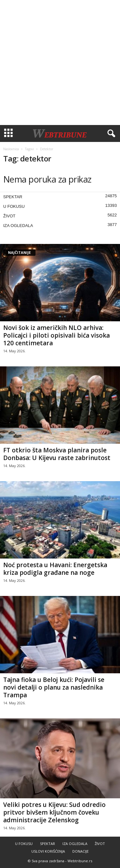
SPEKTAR (13, 197)
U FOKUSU (14, 206)
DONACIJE (80, 851)
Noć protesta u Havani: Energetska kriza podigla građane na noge (55, 569)
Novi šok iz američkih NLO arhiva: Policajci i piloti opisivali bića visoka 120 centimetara (56, 335)
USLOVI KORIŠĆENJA (48, 851)
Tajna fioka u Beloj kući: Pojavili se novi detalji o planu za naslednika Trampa (54, 687)
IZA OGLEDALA (18, 226)
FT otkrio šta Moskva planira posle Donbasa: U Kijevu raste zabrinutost (57, 454)
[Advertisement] (60, 63)
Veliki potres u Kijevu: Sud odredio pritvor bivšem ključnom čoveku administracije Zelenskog (54, 812)
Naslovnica (11, 149)
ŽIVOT (9, 216)
